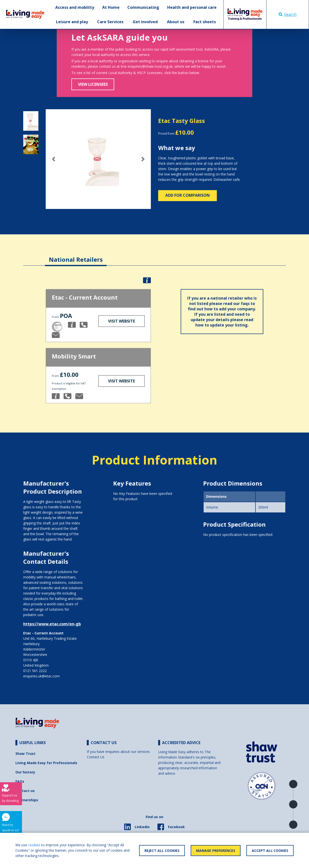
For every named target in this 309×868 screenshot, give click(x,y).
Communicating (143, 7)
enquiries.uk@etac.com (41, 676)
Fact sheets (205, 22)
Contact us (25, 791)
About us (176, 22)
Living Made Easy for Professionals (46, 763)
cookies (34, 845)
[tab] (76, 256)
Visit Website (121, 321)
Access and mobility (75, 7)
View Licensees (93, 84)
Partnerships (27, 800)
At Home (111, 7)
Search (288, 14)
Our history (25, 772)
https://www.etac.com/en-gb (52, 624)
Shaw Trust (25, 754)
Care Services (110, 22)
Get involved (145, 22)
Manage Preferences (216, 851)
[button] (54, 159)
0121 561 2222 (35, 671)
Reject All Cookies (162, 851)
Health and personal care (192, 7)
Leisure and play (72, 22)
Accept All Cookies (270, 851)
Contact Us (96, 757)
